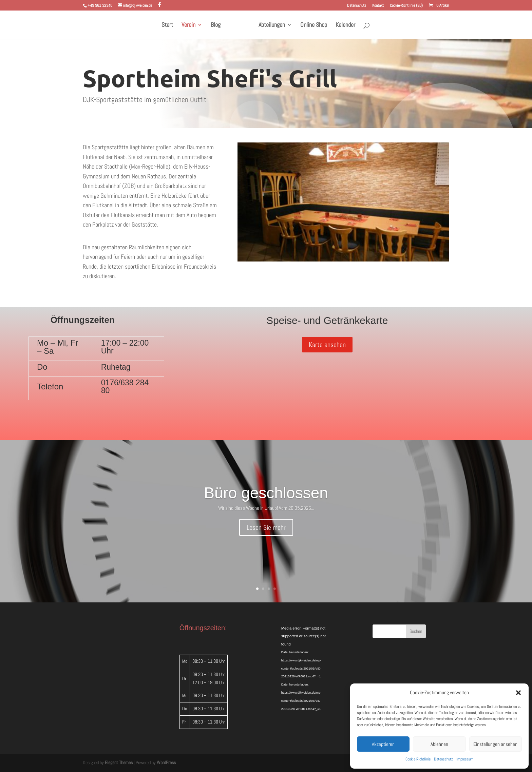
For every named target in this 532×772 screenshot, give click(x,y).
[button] (518, 693)
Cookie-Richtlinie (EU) (406, 6)
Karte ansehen (327, 345)
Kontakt (378, 6)
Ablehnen (439, 744)
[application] (314, 646)
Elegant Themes (119, 763)
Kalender (343, 25)
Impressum (465, 759)
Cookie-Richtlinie (418, 759)
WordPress (166, 763)
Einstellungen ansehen (495, 744)
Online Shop (311, 25)
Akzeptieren (383, 744)
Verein (191, 25)
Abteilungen (269, 25)
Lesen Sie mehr (266, 527)
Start (170, 25)
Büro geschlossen (266, 493)
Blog (218, 25)
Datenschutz (443, 759)
